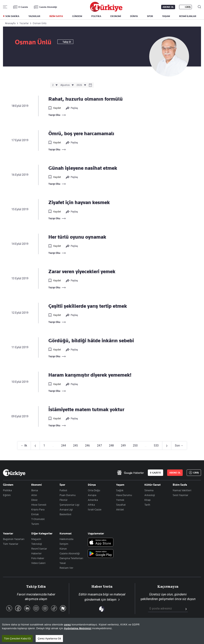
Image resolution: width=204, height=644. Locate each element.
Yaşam (120, 485)
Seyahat (121, 505)
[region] (102, 631)
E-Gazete (23, 7)
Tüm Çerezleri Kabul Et (17, 639)
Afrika (91, 505)
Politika (7, 490)
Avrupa (92, 495)
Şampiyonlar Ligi (69, 505)
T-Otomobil (38, 519)
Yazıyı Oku (54, 115)
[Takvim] (90, 85)
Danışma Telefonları (71, 558)
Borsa (35, 490)
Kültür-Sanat (153, 485)
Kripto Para (38, 509)
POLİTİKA (96, 16)
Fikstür (64, 500)
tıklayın (112, 600)
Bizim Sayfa (180, 485)
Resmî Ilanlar (39, 549)
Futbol (63, 490)
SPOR (150, 16)
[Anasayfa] (14, 473)
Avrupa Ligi (66, 509)
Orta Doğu (94, 490)
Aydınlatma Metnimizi (78, 628)
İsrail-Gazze (95, 509)
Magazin (36, 539)
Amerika (93, 500)
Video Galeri (38, 563)
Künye (63, 549)
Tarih (147, 505)
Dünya (92, 485)
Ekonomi (37, 485)
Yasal (63, 563)
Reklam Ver (66, 568)
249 (123, 446)
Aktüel (120, 509)
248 (111, 446)
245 (76, 446)
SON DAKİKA (12, 16)
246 (87, 446)
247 (99, 446)
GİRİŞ (188, 7)
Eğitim (7, 495)
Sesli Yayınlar (180, 495)
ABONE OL (168, 7)
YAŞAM (166, 16)
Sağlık (120, 490)
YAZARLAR (34, 16)
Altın (34, 495)
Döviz (34, 500)
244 (64, 446)
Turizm (35, 524)
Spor (62, 485)
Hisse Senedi (39, 505)
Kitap (148, 500)
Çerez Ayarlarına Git (49, 639)
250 (135, 446)
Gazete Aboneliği (48, 7)
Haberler (36, 553)
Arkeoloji (150, 495)
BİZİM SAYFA (56, 16)
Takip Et (65, 42)
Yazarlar (8, 533)
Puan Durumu (68, 495)
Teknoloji (37, 544)
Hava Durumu (124, 495)
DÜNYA (134, 16)
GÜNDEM (77, 16)
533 (156, 446)
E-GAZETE (155, 473)
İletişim (64, 544)
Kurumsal (66, 533)
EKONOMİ (116, 16)
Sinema (149, 490)
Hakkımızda (66, 539)
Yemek (120, 500)
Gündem (8, 485)
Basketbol (65, 514)
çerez (67, 625)
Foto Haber (38, 558)
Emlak (35, 514)
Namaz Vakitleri (182, 490)
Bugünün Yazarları (14, 539)
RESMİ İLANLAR (188, 16)
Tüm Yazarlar (11, 544)
